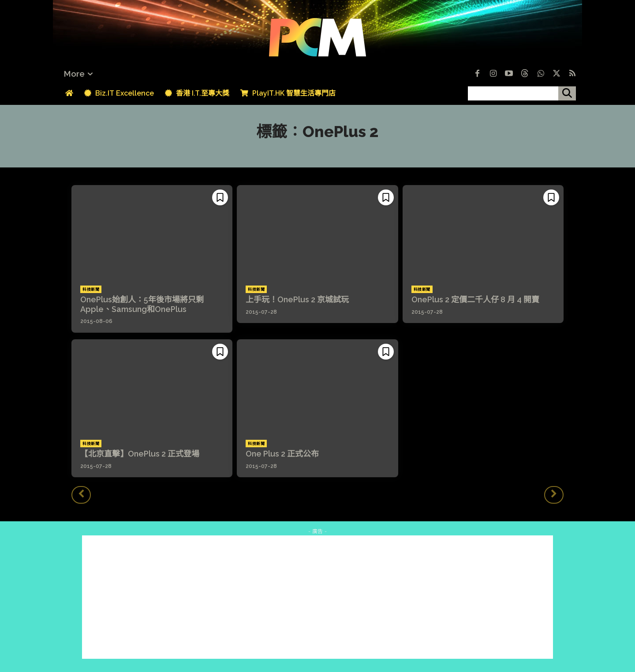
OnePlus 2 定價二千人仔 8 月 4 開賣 (475, 299)
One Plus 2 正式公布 (282, 454)
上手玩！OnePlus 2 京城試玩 (297, 299)
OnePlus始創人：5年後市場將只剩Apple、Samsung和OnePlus (142, 304)
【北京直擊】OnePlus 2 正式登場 (140, 454)
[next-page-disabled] (554, 495)
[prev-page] (81, 495)
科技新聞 (91, 290)
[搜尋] (567, 93)
